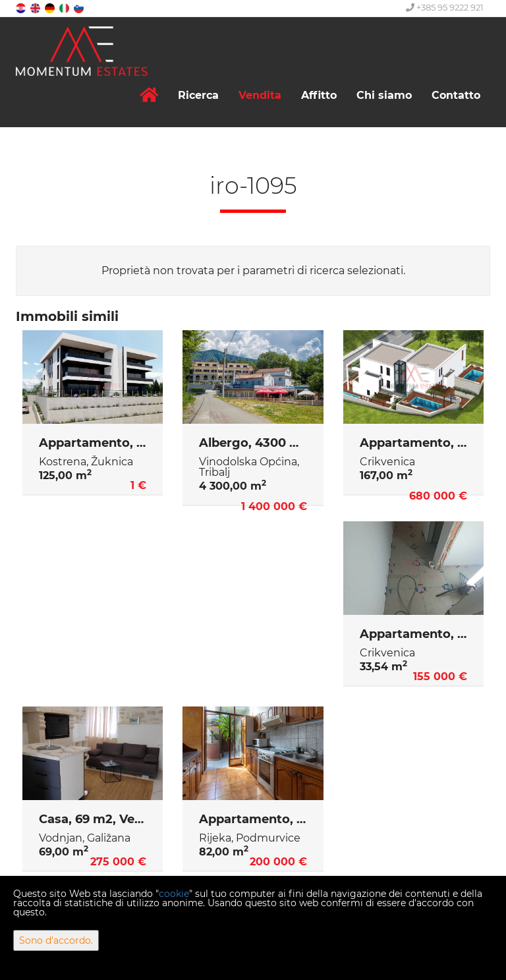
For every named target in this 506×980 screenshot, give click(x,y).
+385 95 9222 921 (445, 7)
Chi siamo (384, 95)
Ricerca (198, 95)
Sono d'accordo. (56, 940)
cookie (174, 894)
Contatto (456, 95)
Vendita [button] (260, 95)
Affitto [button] (319, 95)
